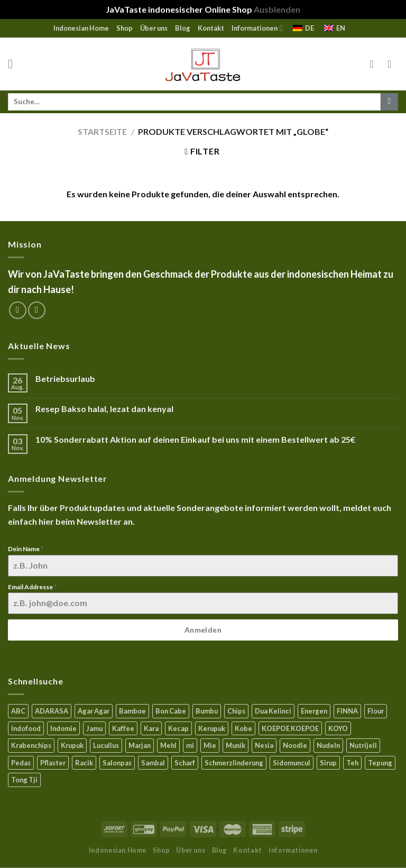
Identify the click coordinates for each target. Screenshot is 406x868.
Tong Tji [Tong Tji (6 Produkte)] (24, 780)
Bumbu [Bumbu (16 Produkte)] (207, 711)
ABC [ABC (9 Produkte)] (18, 711)
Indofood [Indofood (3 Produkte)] (26, 728)
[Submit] (389, 102)
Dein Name (26, 549)
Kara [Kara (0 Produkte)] (151, 728)
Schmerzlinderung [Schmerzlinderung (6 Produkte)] (234, 763)
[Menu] (14, 64)
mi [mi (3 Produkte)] (190, 745)
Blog (183, 28)
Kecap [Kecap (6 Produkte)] (178, 728)
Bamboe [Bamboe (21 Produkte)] (132, 711)
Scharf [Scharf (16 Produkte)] (185, 763)
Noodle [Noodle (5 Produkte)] (295, 745)
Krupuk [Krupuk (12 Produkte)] (72, 745)
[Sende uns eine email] (37, 310)
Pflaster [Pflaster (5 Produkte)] (53, 763)
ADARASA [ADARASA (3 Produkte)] (52, 711)
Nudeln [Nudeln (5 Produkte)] (328, 745)
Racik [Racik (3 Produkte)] (84, 763)
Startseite (102, 131)
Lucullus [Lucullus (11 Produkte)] (106, 745)
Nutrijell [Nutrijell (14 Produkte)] (363, 745)
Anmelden (203, 630)
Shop (124, 28)
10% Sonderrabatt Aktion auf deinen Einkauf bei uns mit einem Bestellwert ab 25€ (195, 439)
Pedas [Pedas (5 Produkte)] (21, 763)
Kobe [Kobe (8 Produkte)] (243, 728)
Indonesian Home (81, 28)
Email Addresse (32, 587)
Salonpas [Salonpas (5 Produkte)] (117, 763)
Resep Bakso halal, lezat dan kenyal (104, 409)
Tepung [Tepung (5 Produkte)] (380, 763)
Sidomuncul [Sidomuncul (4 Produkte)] (292, 763)
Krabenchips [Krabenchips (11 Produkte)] (31, 745)
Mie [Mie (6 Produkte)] (210, 745)
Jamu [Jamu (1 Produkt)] (94, 728)
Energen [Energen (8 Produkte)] (314, 711)
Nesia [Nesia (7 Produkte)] (264, 745)
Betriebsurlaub (65, 378)
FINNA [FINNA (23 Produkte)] (347, 711)
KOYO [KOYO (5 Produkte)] (338, 728)
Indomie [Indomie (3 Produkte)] (63, 728)
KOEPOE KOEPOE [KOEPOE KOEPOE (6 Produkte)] (290, 728)
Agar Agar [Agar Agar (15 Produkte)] (94, 711)
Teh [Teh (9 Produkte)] (352, 763)
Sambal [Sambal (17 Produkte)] (153, 763)
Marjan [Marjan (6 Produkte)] (140, 745)
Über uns (154, 28)
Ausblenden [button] (277, 9)
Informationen (257, 28)
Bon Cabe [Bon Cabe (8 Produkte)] (171, 711)
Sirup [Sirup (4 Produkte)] (328, 763)
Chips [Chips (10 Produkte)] (236, 711)
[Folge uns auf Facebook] (18, 310)
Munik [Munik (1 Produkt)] (236, 745)
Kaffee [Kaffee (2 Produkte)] (123, 728)
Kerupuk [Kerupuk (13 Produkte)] (212, 728)
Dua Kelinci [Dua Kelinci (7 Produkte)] (273, 711)
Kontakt (211, 28)
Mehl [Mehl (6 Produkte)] (168, 745)
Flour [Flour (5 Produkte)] (376, 711)
